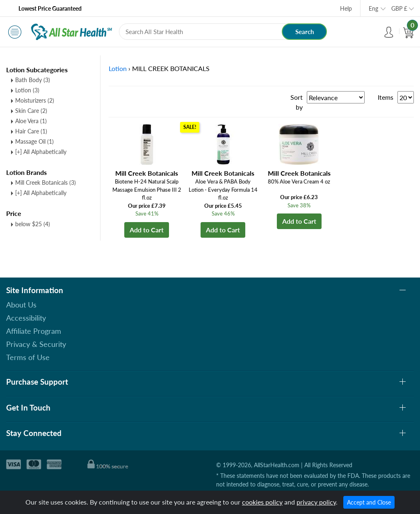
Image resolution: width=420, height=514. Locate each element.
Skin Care (31, 111)
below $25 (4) (33, 224)
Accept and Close (369, 502)
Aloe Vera (31, 121)
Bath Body (33, 80)
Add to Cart (147, 230)
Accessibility (26, 318)
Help (346, 8)
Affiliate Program (34, 331)
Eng (373, 8)
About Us (21, 305)
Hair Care (31, 131)
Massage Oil (34, 141)
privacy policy (316, 502)
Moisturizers (35, 100)
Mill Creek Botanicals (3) (46, 182)
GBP (399, 8)
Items (386, 97)
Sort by (297, 102)
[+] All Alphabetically (41, 152)
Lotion (27, 90)
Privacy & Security (36, 344)
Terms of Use (28, 357)
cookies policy (262, 502)
